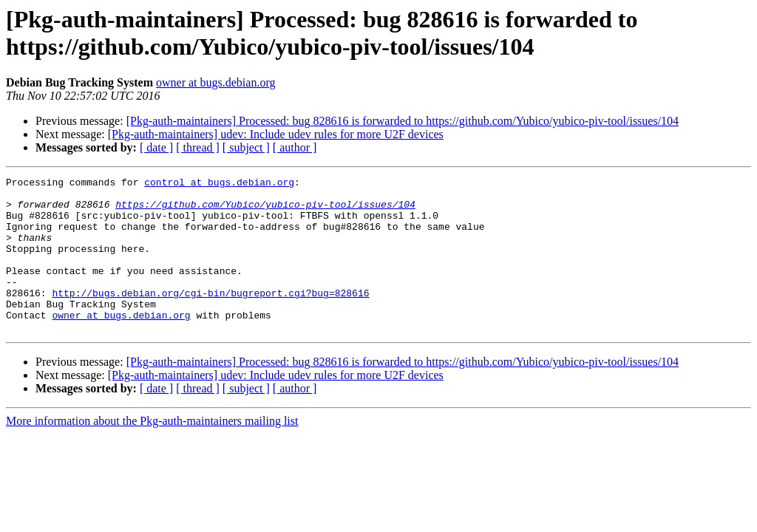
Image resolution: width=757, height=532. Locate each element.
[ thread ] (198, 147)
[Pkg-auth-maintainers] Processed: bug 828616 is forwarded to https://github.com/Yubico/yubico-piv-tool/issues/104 (403, 121)
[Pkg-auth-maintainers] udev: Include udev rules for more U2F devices (276, 134)
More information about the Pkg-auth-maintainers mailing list (152, 452)
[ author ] (295, 147)
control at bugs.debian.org (219, 184)
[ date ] (156, 147)
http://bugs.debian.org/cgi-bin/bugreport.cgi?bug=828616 (210, 317)
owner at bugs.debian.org (215, 82)
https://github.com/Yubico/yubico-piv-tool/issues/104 (265, 211)
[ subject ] (246, 147)
